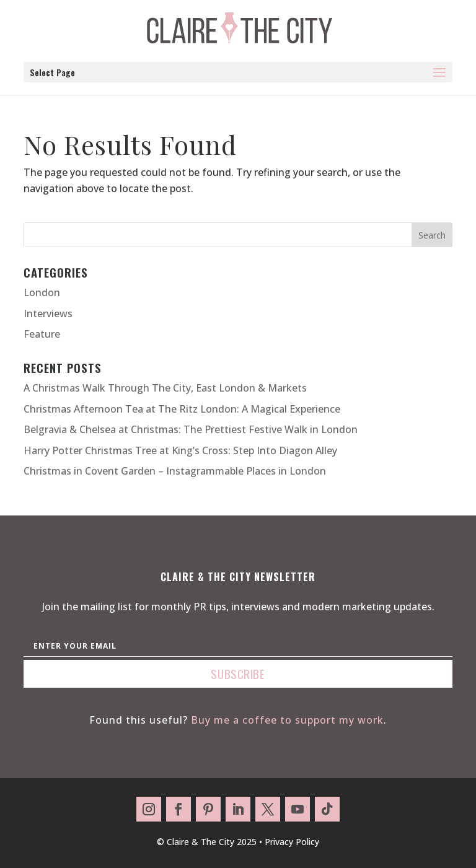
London (42, 292)
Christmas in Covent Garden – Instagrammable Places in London (175, 471)
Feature (42, 334)
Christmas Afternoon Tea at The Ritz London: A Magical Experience (182, 409)
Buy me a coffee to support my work (287, 720)
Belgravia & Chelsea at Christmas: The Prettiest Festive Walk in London (191, 429)
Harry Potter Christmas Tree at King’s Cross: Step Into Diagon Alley (180, 450)
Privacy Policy (292, 842)
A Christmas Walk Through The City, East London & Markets (165, 388)
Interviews (48, 313)
